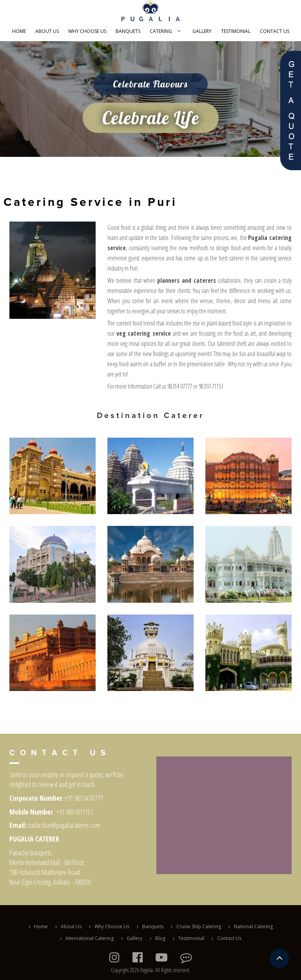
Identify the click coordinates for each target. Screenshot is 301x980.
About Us (47, 31)
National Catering (253, 926)
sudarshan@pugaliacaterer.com (64, 825)
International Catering (90, 938)
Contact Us (275, 31)
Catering (161, 31)
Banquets (128, 31)
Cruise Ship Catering (199, 926)
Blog (160, 938)
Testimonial (236, 31)
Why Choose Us (87, 31)
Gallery (202, 31)
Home (19, 31)
